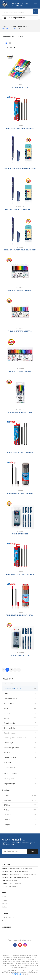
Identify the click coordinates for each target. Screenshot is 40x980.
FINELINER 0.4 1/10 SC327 (20, 88)
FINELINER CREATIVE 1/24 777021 (20, 331)
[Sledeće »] (19, 670)
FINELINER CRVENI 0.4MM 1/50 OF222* (20, 615)
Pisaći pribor (23, 26)
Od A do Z (10, 48)
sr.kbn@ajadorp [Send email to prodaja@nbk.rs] (18, 5)
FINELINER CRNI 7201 (20, 534)
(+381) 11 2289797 (15, 883)
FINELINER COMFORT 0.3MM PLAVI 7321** (20, 209)
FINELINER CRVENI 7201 (20, 656)
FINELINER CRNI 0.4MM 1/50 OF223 (20, 493)
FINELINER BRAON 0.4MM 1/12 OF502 (20, 128)
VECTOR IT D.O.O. (17, 974)
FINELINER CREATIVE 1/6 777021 (20, 412)
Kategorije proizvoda (15, 18)
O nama (4, 904)
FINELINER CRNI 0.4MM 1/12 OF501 (20, 453)
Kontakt (4, 907)
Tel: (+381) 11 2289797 (20, 3)
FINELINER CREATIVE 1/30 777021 (20, 372)
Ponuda (13, 26)
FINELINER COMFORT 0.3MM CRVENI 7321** (20, 169)
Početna (5, 26)
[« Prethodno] (4, 670)
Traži (36, 12)
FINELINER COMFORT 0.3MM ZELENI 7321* (20, 250)
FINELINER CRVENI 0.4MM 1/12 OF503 (20, 574)
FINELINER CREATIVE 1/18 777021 (20, 290)
